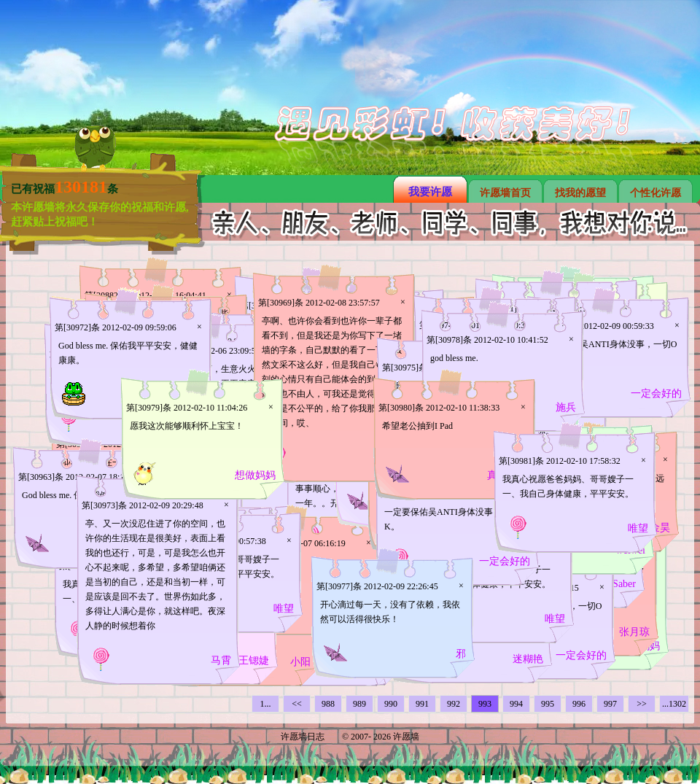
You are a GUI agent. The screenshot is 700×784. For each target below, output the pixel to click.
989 (359, 704)
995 (548, 704)
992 (454, 704)
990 (391, 704)
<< (297, 704)
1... (266, 704)
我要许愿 (430, 192)
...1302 (674, 704)
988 (328, 704)
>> (642, 704)
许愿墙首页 (505, 193)
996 (579, 704)
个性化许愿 (656, 193)
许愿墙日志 (303, 737)
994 (516, 704)
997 (610, 704)
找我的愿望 (580, 193)
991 (422, 704)
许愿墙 (406, 737)
